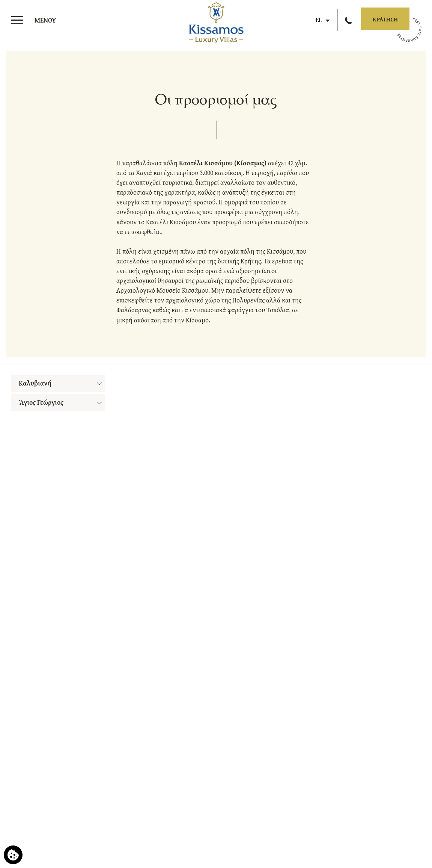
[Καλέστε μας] (349, 20)
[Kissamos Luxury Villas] (216, 21)
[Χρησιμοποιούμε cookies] (13, 855)
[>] (36, 20)
